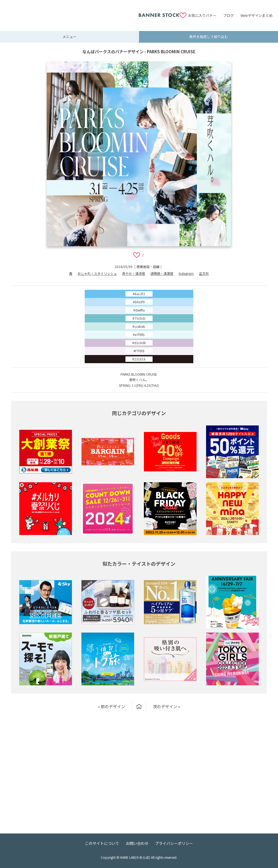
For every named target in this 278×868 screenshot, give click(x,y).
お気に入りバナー (202, 15)
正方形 (204, 273)
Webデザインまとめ (257, 15)
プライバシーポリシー (174, 843)
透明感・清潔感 (162, 273)
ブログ (228, 15)
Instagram (186, 273)
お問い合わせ (137, 843)
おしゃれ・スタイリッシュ (97, 273)
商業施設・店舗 (148, 267)
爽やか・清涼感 (134, 273)
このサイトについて (102, 843)
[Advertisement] (72, 12)
